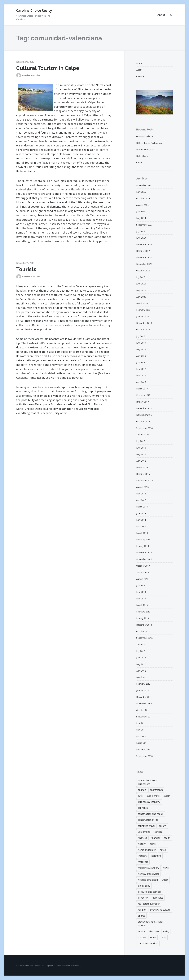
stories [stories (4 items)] (142, 931)
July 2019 (141, 336)
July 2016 (141, 441)
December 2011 (144, 697)
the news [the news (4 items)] (154, 931)
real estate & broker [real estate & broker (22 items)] (149, 904)
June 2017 (141, 369)
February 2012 (143, 684)
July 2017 (141, 362)
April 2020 (141, 297)
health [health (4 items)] (167, 838)
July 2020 (141, 277)
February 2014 (143, 540)
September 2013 (144, 572)
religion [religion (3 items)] (142, 910)
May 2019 (141, 349)
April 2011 (141, 736)
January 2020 (142, 317)
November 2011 (144, 703)
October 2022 (143, 251)
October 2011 (143, 710)
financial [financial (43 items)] (155, 838)
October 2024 (143, 198)
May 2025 (141, 192)
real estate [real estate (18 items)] (157, 898)
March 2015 (142, 507)
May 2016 (141, 454)
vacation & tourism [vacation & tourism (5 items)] (148, 943)
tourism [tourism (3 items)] (142, 938)
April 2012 (141, 671)
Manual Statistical (145, 149)
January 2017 (142, 402)
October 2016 (143, 422)
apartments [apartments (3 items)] (156, 790)
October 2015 (143, 474)
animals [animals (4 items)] (142, 790)
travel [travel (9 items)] (163, 938)
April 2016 (141, 461)
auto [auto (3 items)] (140, 796)
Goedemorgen (77, 965)
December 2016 (144, 408)
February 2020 (143, 310)
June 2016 (141, 448)
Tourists (26, 269)
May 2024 (141, 218)
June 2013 (141, 592)
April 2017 (141, 382)
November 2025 (144, 185)
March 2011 (142, 743)
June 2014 (141, 513)
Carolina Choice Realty (34, 10)
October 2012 (143, 631)
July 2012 (141, 651)
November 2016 (144, 415)
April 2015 (141, 500)
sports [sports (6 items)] (141, 916)
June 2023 (141, 238)
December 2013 (144, 553)
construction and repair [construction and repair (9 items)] (151, 814)
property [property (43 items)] (143, 898)
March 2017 (142, 389)
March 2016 (142, 467)
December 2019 (144, 323)
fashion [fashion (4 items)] (158, 832)
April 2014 (141, 526)
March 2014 (142, 533)
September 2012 (144, 638)
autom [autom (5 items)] (167, 796)
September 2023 (144, 225)
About (161, 15)
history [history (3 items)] (142, 844)
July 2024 (141, 212)
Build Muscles (143, 156)
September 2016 (144, 428)
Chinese (140, 76)
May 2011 (141, 730)
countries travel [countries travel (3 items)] (146, 826)
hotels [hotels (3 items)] (163, 850)
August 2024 (142, 205)
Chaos (139, 163)
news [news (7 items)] (166, 868)
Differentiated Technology (149, 143)
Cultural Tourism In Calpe (48, 68)
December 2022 (144, 244)
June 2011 (141, 723)
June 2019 (141, 343)
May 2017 (141, 375)
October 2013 (143, 566)
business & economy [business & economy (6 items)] (149, 802)
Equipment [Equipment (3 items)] (144, 832)
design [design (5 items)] (162, 826)
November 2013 (144, 559)
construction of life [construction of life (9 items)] (148, 820)
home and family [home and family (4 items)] (147, 850)
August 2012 (142, 645)
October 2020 (143, 271)
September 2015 (144, 480)
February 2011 (143, 749)
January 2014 (142, 546)
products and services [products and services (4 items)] (150, 892)
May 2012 (141, 664)
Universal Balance (145, 136)
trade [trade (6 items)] (153, 938)
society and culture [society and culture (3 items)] (160, 910)
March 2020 (142, 303)
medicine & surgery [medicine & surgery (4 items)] (148, 868)
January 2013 (142, 618)
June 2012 (141, 658)
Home (139, 63)
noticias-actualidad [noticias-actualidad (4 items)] (148, 880)
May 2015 (141, 494)
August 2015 (142, 487)
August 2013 (142, 579)
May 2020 (141, 290)
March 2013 (142, 605)
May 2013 (141, 599)
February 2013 (143, 612)
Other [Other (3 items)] (165, 880)
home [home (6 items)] (153, 844)
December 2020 (144, 257)
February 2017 (143, 395)
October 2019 (143, 330)
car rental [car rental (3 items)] (143, 808)
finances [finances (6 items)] (142, 838)
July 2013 (141, 585)
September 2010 (144, 756)
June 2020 (141, 284)
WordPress (63, 965)
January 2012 (142, 690)
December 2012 (144, 625)
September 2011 (144, 717)
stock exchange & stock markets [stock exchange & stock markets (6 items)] (151, 924)
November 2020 (144, 264)
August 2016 (142, 435)
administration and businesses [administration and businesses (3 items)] (148, 782)
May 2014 (141, 520)
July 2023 (141, 231)
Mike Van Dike (33, 75)
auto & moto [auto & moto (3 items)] (153, 796)
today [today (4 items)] (166, 931)
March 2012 (142, 677)
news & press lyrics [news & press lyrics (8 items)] (148, 874)
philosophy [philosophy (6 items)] (144, 886)
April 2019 (141, 356)
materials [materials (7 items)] (143, 862)
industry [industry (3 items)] (142, 856)
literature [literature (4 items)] (156, 856)
